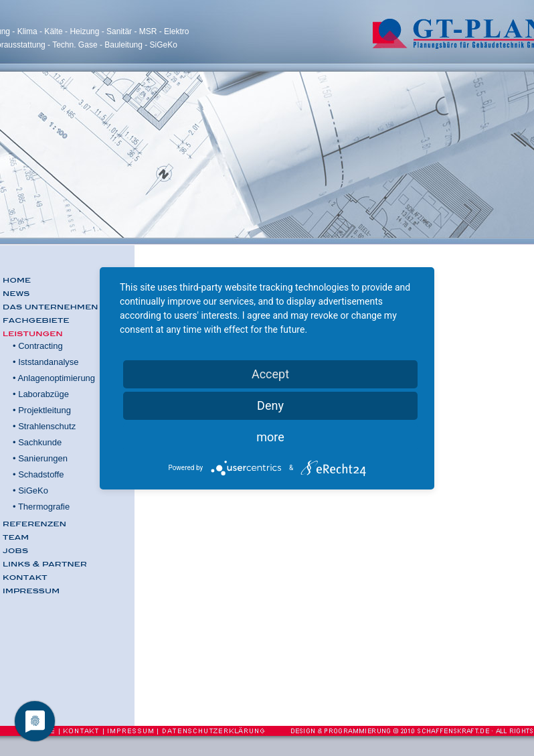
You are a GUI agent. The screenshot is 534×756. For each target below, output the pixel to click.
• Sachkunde (37, 442)
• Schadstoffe (38, 474)
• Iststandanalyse (46, 362)
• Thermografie (41, 507)
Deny (270, 405)
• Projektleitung (42, 410)
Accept (270, 374)
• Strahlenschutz (44, 426)
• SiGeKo (30, 490)
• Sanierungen (40, 458)
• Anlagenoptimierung (54, 378)
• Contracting (38, 346)
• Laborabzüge (41, 394)
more (270, 437)
